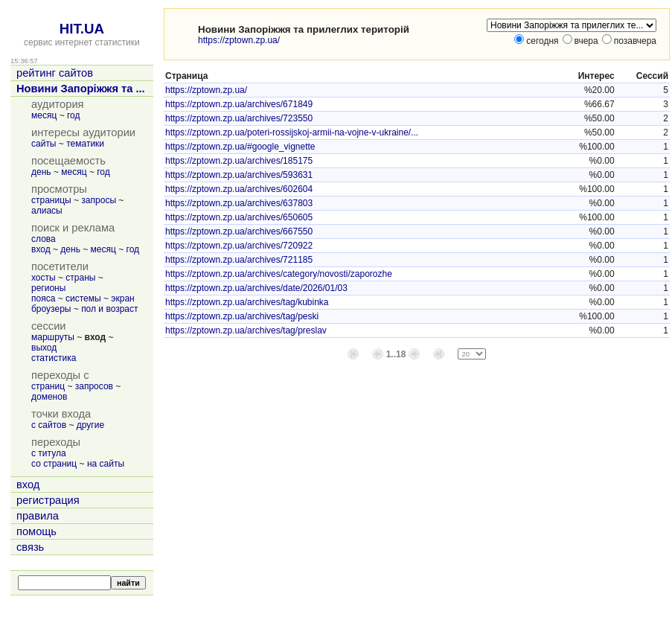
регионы (48, 288)
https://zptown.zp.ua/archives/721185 (239, 260)
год (74, 115)
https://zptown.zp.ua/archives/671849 (239, 104)
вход (41, 249)
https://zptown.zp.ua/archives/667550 (239, 231)
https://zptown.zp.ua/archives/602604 (239, 189)
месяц (44, 115)
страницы (51, 200)
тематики (85, 144)
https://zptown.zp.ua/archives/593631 (239, 175)
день (41, 172)
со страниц (54, 464)
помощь (36, 531)
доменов (49, 397)
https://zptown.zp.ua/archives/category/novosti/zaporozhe (279, 274)
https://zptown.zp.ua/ (239, 40)
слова (44, 239)
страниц (48, 386)
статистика (54, 358)
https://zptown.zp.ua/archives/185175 (239, 161)
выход (44, 348)
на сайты (106, 464)
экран (122, 298)
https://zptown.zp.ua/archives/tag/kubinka (247, 302)
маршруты (53, 337)
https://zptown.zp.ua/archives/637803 (239, 203)
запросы (99, 200)
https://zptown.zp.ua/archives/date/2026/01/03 (256, 288)
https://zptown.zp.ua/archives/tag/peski (242, 316)
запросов (94, 386)
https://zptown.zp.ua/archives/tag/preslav (246, 330)
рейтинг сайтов (55, 73)
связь (30, 547)
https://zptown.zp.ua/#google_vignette (240, 147)
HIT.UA (82, 29)
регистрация (48, 500)
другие (90, 425)
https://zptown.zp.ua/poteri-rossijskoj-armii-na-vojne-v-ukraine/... (292, 132)
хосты (44, 278)
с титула (49, 453)
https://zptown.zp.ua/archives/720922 (239, 246)
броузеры (51, 309)
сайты (44, 144)
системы (83, 298)
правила (38, 516)
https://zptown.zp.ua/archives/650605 (239, 217)
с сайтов (49, 425)
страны (80, 278)
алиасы (47, 211)
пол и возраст (109, 309)
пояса (43, 298)
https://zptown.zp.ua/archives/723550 (239, 118)
